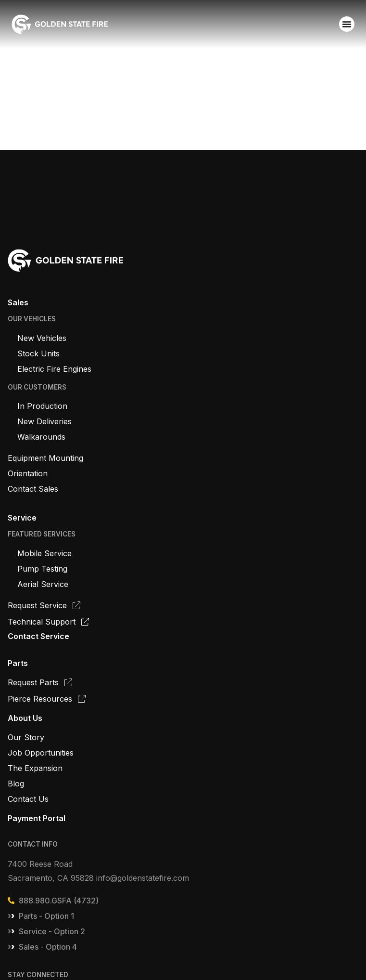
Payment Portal (37, 818)
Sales (18, 302)
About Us (25, 718)
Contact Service (38, 636)
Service (22, 518)
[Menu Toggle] (347, 24)
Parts (18, 663)
